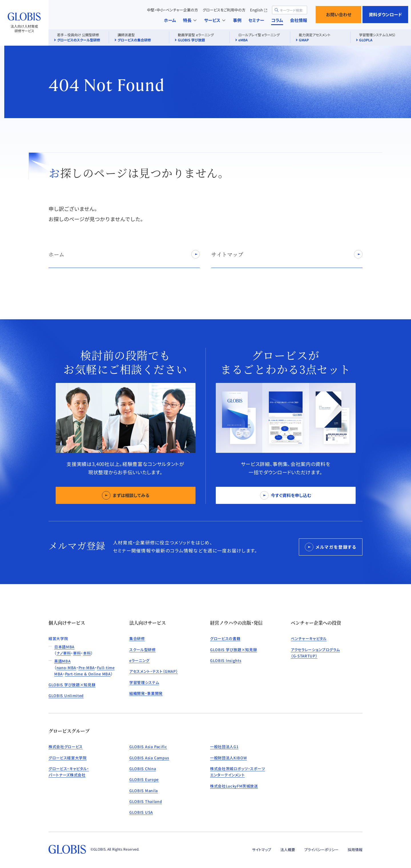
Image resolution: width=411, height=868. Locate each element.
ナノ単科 (64, 653)
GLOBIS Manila (144, 791)
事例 (237, 20)
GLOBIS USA (141, 812)
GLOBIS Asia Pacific (148, 747)
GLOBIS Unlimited (66, 696)
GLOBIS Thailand (146, 801)
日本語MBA (64, 647)
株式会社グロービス (66, 747)
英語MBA (62, 661)
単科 (77, 653)
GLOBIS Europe (144, 779)
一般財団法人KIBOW (228, 758)
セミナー (256, 20)
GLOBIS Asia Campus (149, 758)
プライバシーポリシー (321, 850)
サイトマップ (262, 850)
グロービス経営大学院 (68, 758)
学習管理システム (144, 682)
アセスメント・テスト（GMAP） (154, 671)
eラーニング (139, 660)
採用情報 (355, 850)
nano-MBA (66, 668)
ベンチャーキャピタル (309, 638)
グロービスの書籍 (225, 638)
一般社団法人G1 (224, 747)
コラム (277, 20)
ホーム (170, 20)
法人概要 (288, 850)
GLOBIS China (143, 769)
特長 (190, 20)
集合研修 (137, 638)
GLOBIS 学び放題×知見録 (72, 685)
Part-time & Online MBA (88, 674)
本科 (87, 653)
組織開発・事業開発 (146, 693)
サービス (215, 20)
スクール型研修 (143, 650)
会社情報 (299, 20)
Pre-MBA (87, 668)
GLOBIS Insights (226, 660)
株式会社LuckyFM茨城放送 (234, 786)
